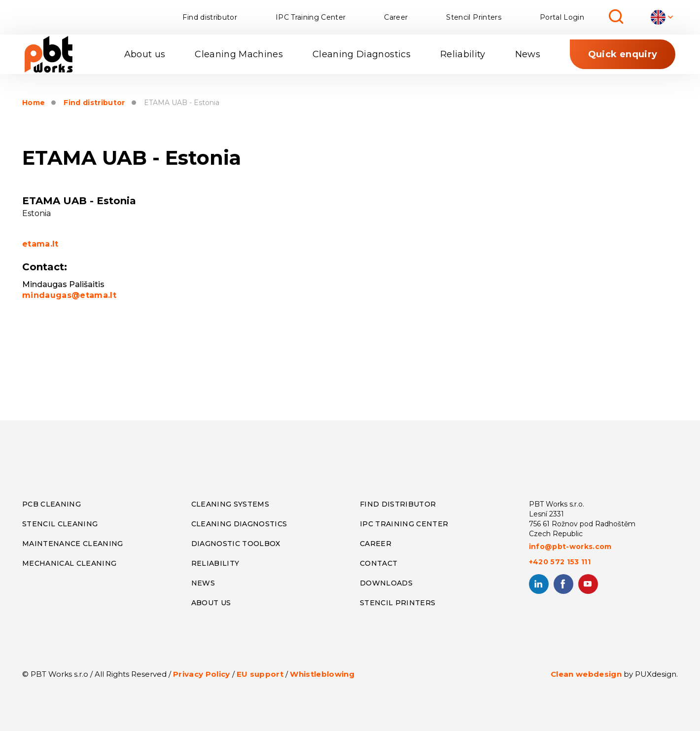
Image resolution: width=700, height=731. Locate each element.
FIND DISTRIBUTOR (398, 504)
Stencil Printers (473, 17)
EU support (260, 674)
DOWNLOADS (386, 583)
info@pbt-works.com (570, 547)
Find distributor (210, 17)
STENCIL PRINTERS (398, 603)
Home (34, 103)
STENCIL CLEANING (60, 524)
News (528, 54)
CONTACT (379, 563)
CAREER (376, 544)
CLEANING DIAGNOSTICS (239, 524)
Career (396, 17)
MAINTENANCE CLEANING (73, 544)
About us (145, 54)
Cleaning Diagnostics (362, 54)
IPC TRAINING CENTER (404, 524)
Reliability (463, 54)
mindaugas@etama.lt (69, 295)
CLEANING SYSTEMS (230, 504)
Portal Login (562, 17)
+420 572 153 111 (560, 562)
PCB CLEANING (52, 504)
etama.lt (40, 244)
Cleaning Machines (239, 54)
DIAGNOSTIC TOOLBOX (236, 544)
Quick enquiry (623, 54)
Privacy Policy (202, 674)
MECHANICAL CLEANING (69, 563)
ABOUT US (211, 603)
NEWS (203, 583)
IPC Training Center (311, 17)
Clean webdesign (586, 674)
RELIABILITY (215, 563)
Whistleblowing (322, 674)
